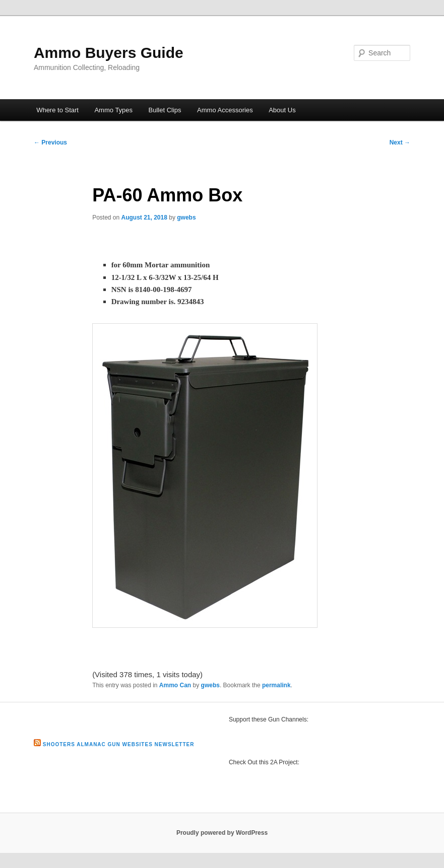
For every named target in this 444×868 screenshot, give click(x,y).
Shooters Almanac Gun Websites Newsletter (119, 744)
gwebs (186, 218)
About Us (282, 110)
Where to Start (57, 110)
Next (400, 142)
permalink (276, 685)
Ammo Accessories (225, 110)
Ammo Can (175, 685)
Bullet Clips (165, 110)
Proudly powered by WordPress (222, 833)
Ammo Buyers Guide (109, 53)
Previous (50, 142)
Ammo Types (113, 110)
